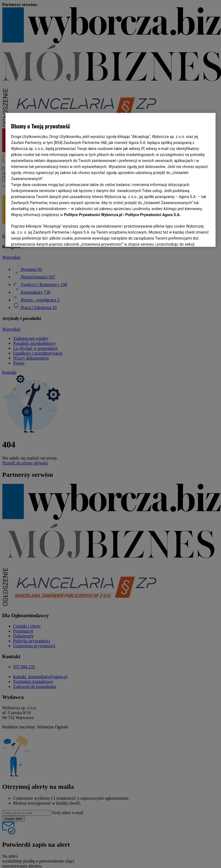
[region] (111, 180)
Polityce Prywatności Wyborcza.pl (93, 215)
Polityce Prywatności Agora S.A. (153, 215)
